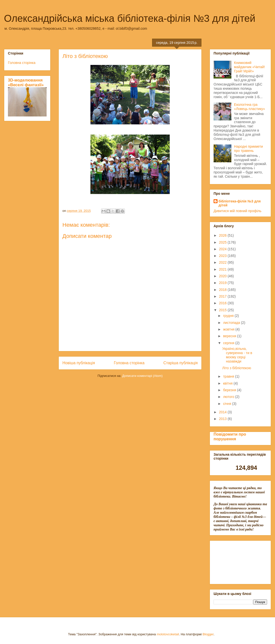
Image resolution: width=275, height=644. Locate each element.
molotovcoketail (168, 634)
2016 (223, 303)
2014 (223, 412)
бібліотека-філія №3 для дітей (240, 203)
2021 (223, 269)
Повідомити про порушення (230, 436)
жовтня (229, 329)
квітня (228, 383)
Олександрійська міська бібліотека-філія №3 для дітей (130, 18)
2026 (223, 235)
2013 (223, 419)
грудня (229, 316)
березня (230, 390)
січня (228, 404)
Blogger (208, 634)
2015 (223, 310)
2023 (223, 256)
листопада (232, 323)
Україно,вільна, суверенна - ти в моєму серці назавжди (237, 355)
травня (229, 376)
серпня (229, 343)
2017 (223, 296)
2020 (223, 276)
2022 (223, 262)
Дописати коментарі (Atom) (142, 376)
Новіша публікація (79, 363)
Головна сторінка (129, 363)
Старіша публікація (181, 363)
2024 (223, 249)
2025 (223, 242)
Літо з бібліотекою (237, 368)
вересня (230, 336)
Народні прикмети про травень (249, 149)
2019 (223, 283)
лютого (229, 397)
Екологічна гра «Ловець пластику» (250, 107)
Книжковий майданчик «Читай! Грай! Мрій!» (250, 67)
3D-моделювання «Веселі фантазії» (26, 82)
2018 (223, 290)
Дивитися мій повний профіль (237, 211)
